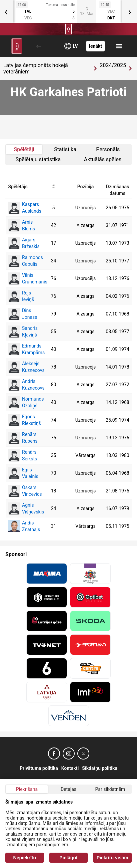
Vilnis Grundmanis (22, 278)
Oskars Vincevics (22, 491)
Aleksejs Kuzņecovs (22, 367)
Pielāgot (68, 858)
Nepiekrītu (25, 858)
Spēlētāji (24, 149)
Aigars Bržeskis (22, 243)
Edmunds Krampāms (22, 349)
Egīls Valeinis (22, 473)
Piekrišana (27, 789)
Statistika (65, 149)
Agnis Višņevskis (22, 508)
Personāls (108, 149)
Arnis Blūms (22, 225)
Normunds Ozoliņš (22, 402)
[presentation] (130, 11)
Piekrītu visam (112, 858)
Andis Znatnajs (22, 526)
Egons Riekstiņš (22, 420)
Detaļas (68, 789)
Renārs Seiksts (22, 455)
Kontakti (70, 768)
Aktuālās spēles (103, 159)
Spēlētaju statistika (38, 159)
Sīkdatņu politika (100, 768)
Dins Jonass (22, 314)
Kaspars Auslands (22, 208)
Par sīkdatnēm (110, 789)
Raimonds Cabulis (22, 261)
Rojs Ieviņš (21, 296)
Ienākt (95, 46)
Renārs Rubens (22, 438)
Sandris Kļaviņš (22, 332)
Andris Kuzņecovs (22, 385)
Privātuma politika (39, 768)
